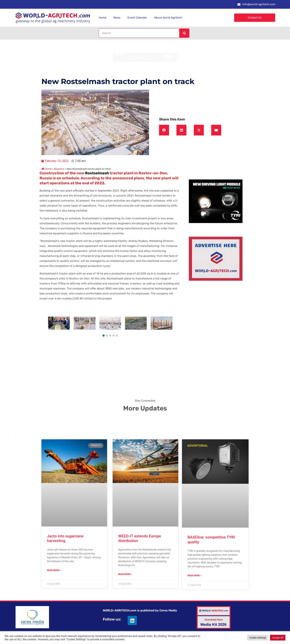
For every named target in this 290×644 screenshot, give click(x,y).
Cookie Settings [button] (258, 638)
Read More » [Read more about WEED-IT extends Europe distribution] (125, 574)
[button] (164, 130)
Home (103, 18)
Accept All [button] (278, 638)
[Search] (184, 33)
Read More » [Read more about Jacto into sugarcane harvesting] (54, 570)
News (117, 18)
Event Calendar (137, 18)
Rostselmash (97, 173)
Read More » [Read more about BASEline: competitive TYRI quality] (194, 576)
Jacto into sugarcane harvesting (65, 538)
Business (59, 169)
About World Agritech (168, 18)
